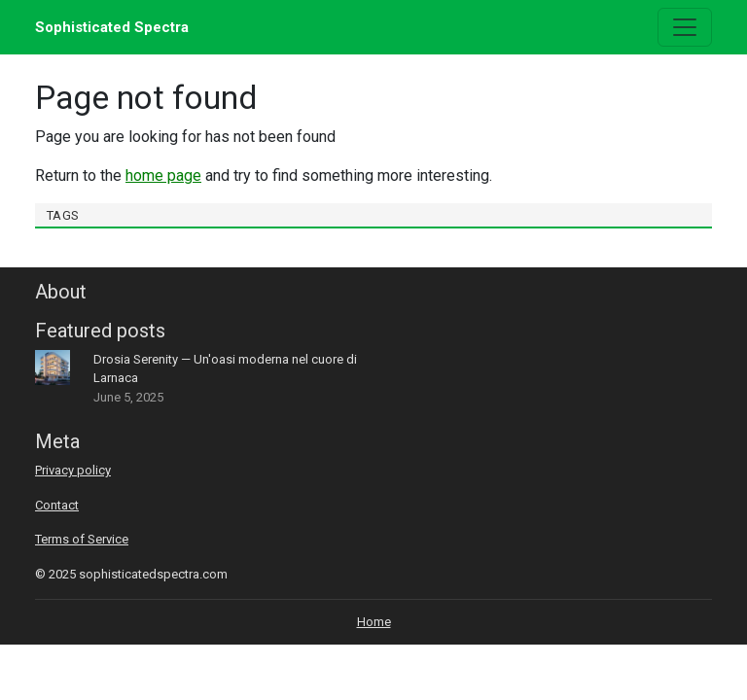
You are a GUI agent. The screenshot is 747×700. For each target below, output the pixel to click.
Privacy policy (73, 470)
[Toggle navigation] (685, 27)
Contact (57, 505)
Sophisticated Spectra (112, 27)
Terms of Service (82, 539)
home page (163, 175)
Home (374, 622)
